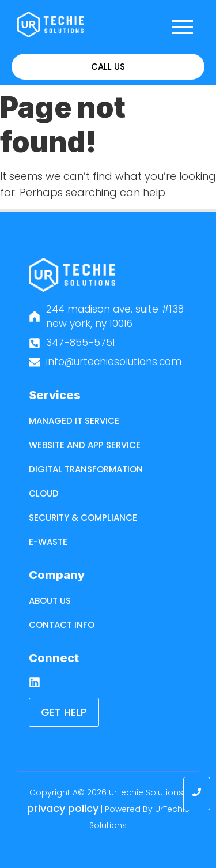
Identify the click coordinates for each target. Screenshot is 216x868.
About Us (50, 601)
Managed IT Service (74, 421)
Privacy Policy (63, 808)
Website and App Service (85, 445)
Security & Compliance (83, 518)
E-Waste (48, 542)
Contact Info (62, 625)
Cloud (44, 493)
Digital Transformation (86, 469)
